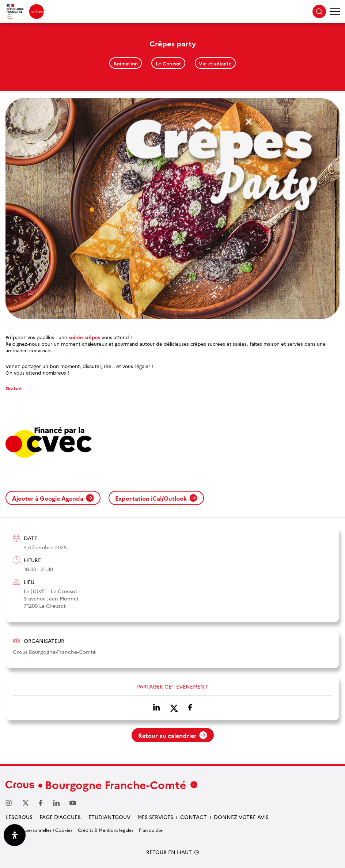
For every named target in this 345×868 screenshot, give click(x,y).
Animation (126, 63)
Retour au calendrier (173, 735)
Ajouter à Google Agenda (53, 498)
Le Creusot (168, 63)
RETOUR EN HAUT (169, 852)
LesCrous (19, 817)
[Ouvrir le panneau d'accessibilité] (15, 835)
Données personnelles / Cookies (39, 830)
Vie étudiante (215, 63)
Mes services (155, 817)
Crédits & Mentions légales (106, 830)
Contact (194, 817)
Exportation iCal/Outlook (156, 498)
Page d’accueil (60, 817)
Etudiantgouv (109, 817)
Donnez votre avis (241, 817)
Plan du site (151, 830)
